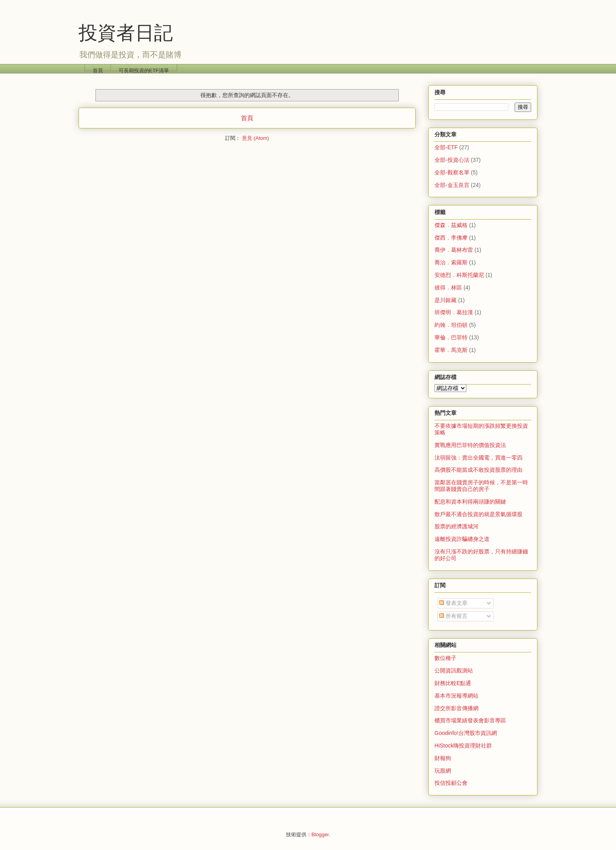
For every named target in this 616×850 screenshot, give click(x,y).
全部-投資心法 (452, 160)
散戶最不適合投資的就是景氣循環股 (478, 514)
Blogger (320, 834)
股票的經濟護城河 (456, 526)
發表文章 (453, 603)
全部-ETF (446, 147)
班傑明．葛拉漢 (454, 312)
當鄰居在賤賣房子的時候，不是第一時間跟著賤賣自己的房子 (481, 486)
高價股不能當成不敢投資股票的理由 (478, 470)
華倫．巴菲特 (451, 337)
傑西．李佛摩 (451, 238)
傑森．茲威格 (451, 225)
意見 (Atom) (256, 138)
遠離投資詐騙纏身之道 (462, 539)
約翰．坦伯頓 (451, 325)
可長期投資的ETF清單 (144, 69)
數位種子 (445, 658)
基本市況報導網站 (456, 696)
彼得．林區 (448, 288)
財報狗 (443, 758)
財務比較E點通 (453, 683)
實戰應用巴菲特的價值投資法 (470, 445)
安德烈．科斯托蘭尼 (459, 275)
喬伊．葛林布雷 (454, 250)
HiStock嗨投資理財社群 (463, 746)
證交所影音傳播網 (456, 708)
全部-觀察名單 (452, 172)
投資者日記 (126, 33)
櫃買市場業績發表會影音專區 (470, 720)
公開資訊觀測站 (454, 670)
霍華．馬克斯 (451, 350)
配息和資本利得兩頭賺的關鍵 (470, 502)
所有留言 (453, 616)
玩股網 (443, 771)
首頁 (98, 69)
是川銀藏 (445, 300)
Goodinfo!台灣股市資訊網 (466, 733)
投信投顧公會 (451, 783)
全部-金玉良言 (452, 185)
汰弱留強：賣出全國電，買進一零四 (478, 458)
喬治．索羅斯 (451, 262)
